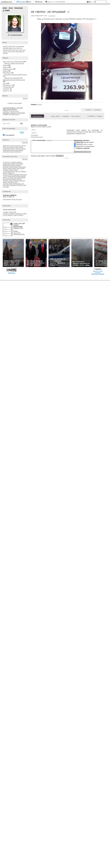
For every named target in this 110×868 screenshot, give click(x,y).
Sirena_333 (23, 175)
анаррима (21, 46)
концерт (5, 50)
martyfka (19, 179)
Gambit (10, 168)
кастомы (23, 149)
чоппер (5, 53)
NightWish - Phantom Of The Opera (14, 113)
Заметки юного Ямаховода (12, 78)
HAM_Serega (21, 168)
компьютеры (7, 150)
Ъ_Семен (6, 187)
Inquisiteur (6, 170)
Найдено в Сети (8, 69)
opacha (5, 182)
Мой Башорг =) (7, 85)
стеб (13, 51)
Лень (16, 46)
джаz (10, 48)
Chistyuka (6, 167)
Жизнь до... (6, 91)
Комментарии (19, 8)
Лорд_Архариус (11, 185)
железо (21, 147)
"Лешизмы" (6, 89)
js (10, 146)
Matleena (23, 171)
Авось (49, 2)
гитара (16, 147)
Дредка (15, 184)
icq (14, 46)
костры (13, 150)
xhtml (4, 147)
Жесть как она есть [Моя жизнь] (13, 62)
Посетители (17, 233)
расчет (24, 50)
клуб (21, 48)
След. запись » (76, 116)
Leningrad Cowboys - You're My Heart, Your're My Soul (13, 109)
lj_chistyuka (18, 214)
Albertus (13, 164)
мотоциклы (6, 152)
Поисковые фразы (19, 234)
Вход (30, 2)
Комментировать (38, 116)
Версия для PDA (98, 271)
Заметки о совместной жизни (13, 63)
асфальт (11, 147)
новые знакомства (16, 152)
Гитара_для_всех (16, 199)
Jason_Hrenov (14, 170)
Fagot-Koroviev (13, 167)
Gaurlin (14, 168)
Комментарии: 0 (15, 111)
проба (21, 50)
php (23, 146)
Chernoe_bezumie (15, 165)
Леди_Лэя (21, 184)
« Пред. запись (55, 116)
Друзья (11, 8)
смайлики (49, 140)
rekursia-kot (11, 182)
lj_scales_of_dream (9, 214)
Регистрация (22, 2)
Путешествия (7, 87)
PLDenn (5, 173)
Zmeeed (9, 176)
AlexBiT (4, 11)
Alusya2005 (20, 164)
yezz (16, 182)
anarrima (5, 46)
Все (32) (25, 142)
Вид (91, 2)
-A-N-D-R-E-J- (7, 162)
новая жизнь (16, 50)
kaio (10, 179)
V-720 (5, 176)
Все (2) (25, 98)
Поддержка (88, 2)
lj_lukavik (6, 212)
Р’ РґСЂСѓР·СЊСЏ (16, 35)
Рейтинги (40, 2)
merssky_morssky (8, 181)
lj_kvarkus (20, 215)
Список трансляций (9, 209)
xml (7, 147)
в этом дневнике (9, 135)
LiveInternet (7, 2)
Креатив (5, 71)
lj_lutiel (15, 215)
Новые (100, 116)
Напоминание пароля (37, 137)
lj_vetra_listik (12, 212)
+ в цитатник (52, 16)
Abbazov (19, 162)
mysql (13, 146)
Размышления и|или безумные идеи (14, 80)
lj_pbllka (24, 214)
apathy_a (6, 178)
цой (23, 52)
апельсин (6, 48)
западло (14, 48)
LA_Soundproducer (9, 171)
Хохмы (5, 65)
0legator (14, 162)
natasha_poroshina (19, 181)
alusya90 (23, 176)
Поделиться (97, 110)
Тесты (5, 83)
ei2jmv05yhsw (21, 178)
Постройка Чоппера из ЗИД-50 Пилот (15, 75)
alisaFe (14, 176)
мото (10, 50)
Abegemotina (7, 164)
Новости (5, 67)
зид (18, 48)
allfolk (18, 176)
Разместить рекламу (98, 274)
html (8, 146)
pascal (17, 146)
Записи (5, 8)
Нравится (89, 110)
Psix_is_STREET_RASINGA (11, 175)
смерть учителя (7, 52)
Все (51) (25, 159)
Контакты (98, 272)
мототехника (19, 150)
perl (20, 146)
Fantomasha (22, 167)
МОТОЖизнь (7, 73)
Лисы (4, 185)
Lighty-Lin (17, 171)
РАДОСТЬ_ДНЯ (21, 185)
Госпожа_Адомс (8, 184)
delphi (5, 146)
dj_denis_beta (13, 178)
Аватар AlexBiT (14, 23)
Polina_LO (11, 173)
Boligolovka (6, 165)
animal (10, 46)
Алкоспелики (7, 199)
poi (25, 146)
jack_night (6, 179)
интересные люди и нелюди (11, 149)
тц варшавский (18, 52)
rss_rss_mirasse (8, 215)
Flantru (5, 168)
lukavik (14, 179)
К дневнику (66, 116)
